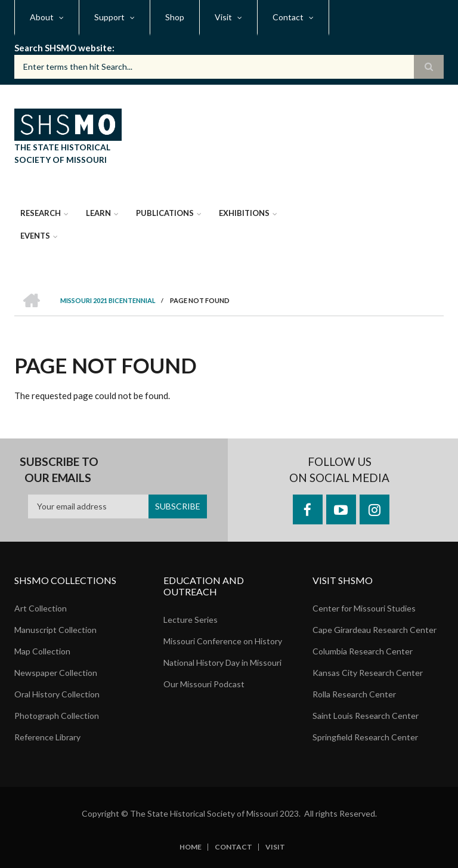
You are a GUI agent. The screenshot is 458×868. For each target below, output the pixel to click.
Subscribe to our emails (59, 470)
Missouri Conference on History (223, 641)
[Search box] (229, 67)
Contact (233, 847)
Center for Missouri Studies (364, 608)
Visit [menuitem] (223, 17)
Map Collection (42, 651)
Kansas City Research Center (368, 673)
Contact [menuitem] (288, 17)
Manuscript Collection (55, 630)
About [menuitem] (42, 17)
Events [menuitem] (35, 236)
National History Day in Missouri (222, 662)
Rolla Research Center (354, 694)
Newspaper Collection (56, 673)
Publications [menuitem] (165, 213)
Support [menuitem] (109, 17)
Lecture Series (191, 620)
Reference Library (47, 737)
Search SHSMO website (63, 48)
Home (191, 847)
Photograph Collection (57, 716)
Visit (275, 847)
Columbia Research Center (363, 651)
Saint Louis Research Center (366, 716)
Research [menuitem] (41, 213)
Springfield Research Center (365, 737)
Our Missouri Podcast (204, 684)
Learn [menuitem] (98, 213)
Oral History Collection (57, 694)
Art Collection (41, 608)
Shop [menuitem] (175, 17)
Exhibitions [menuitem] (244, 213)
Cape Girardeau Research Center (375, 630)
